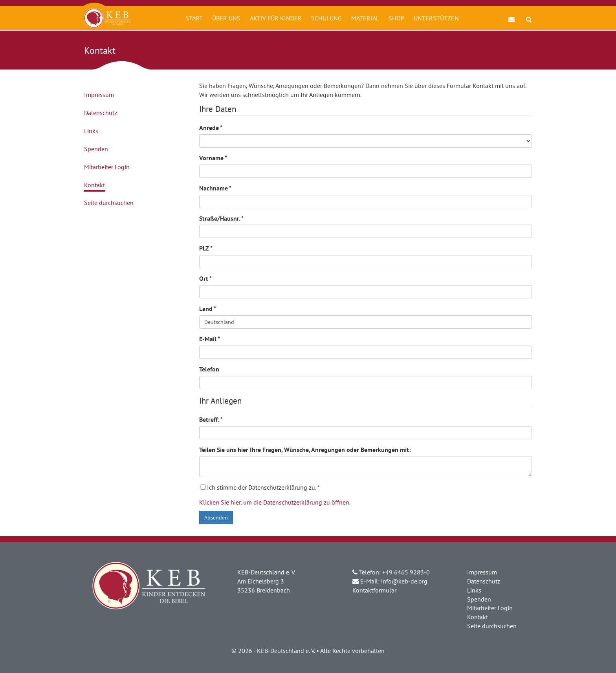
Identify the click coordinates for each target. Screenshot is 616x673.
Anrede (211, 128)
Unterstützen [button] (436, 18)
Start (194, 18)
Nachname (215, 188)
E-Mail (210, 339)
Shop (396, 18)
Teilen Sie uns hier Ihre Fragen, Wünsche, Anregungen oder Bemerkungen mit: (305, 450)
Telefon (209, 369)
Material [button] (365, 18)
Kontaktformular (374, 590)
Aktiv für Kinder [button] (276, 18)
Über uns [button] (226, 18)
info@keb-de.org (404, 581)
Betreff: (211, 419)
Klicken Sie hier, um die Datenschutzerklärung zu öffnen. (275, 502)
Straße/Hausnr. (221, 218)
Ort (205, 278)
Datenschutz (101, 113)
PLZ (206, 248)
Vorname (213, 158)
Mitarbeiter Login (107, 167)
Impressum (99, 95)
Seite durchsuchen (109, 203)
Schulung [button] (326, 18)
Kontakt (94, 185)
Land (208, 309)
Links (91, 131)
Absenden (216, 518)
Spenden (96, 149)
